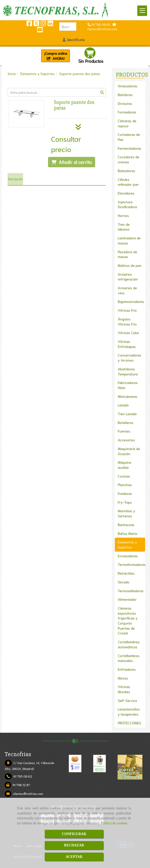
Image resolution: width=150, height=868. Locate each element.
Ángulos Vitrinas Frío (127, 321)
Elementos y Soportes (127, 544)
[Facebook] (29, 24)
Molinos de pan (130, 265)
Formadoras (127, 112)
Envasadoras (128, 556)
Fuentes (124, 431)
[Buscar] (57, 92)
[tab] (15, 179)
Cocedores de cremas (129, 159)
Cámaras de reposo (127, 123)
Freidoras (125, 493)
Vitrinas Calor (129, 333)
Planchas (125, 485)
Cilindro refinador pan (128, 182)
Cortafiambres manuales (129, 658)
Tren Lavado (127, 414)
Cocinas (124, 476)
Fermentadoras (129, 148)
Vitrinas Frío (127, 310)
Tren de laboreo (124, 227)
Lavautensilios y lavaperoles (129, 711)
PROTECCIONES (129, 723)
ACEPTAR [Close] (74, 857)
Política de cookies (114, 823)
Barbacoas (126, 525)
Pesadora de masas (127, 254)
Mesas (123, 678)
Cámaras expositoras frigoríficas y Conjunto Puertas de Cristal (128, 621)
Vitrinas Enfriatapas (127, 344)
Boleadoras (126, 171)
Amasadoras (128, 86)
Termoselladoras (131, 591)
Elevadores (126, 193)
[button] (74, 40)
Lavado (123, 405)
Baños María (127, 533)
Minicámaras (128, 396)
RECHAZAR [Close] (74, 845)
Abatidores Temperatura (128, 371)
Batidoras (125, 95)
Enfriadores (127, 669)
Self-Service (127, 700)
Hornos (123, 215)
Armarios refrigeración (128, 277)
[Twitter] (36, 24)
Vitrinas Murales (124, 689)
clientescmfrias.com (28, 793)
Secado (124, 582)
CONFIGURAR (74, 834)
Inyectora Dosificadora (127, 204)
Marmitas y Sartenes (126, 513)
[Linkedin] (50, 24)
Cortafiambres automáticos (129, 644)
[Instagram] (43, 24)
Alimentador (127, 599)
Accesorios (126, 440)
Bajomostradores (131, 301)
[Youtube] (40, 31)
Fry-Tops (125, 502)
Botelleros (126, 422)
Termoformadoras (132, 564)
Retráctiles (126, 573)
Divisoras (125, 103)
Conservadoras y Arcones (129, 357)
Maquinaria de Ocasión (129, 451)
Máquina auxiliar (124, 465)
